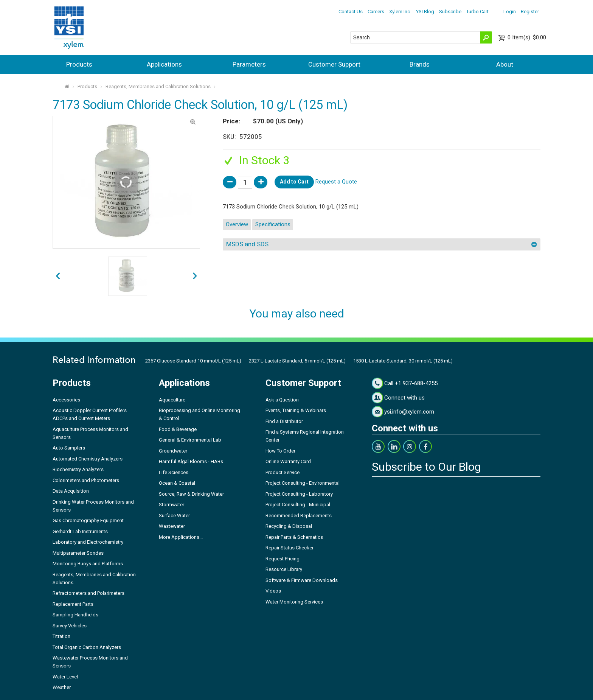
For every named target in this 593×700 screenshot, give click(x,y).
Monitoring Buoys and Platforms (88, 564)
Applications (164, 64)
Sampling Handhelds (75, 615)
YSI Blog (425, 12)
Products (79, 64)
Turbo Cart (477, 12)
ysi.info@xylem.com (409, 412)
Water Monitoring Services (294, 602)
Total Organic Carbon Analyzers (87, 647)
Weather (62, 687)
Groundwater (173, 451)
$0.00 (527, 37)
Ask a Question (282, 400)
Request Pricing (283, 559)
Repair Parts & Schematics (294, 537)
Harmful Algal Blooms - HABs (191, 461)
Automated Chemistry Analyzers (88, 459)
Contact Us (351, 12)
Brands (420, 64)
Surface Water (174, 516)
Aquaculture (172, 400)
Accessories (66, 400)
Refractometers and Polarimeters (88, 593)
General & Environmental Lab (190, 440)
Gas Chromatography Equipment (88, 520)
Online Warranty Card (288, 461)
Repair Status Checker (290, 548)
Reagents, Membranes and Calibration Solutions (158, 86)
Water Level (65, 677)
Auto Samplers (69, 448)
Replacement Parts (73, 604)
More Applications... (181, 537)
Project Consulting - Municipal (298, 505)
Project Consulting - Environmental (303, 483)
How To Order (280, 451)
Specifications (273, 224)
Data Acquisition (71, 491)
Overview (237, 224)
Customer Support (334, 64)
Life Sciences (174, 472)
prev (195, 276)
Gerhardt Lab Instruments (80, 531)
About (505, 64)
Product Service (283, 472)
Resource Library (284, 569)
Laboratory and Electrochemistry (88, 542)
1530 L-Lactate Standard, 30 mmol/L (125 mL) (403, 361)
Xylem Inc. (400, 12)
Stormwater (172, 505)
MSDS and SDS (247, 244)
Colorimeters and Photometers (86, 480)
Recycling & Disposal (289, 526)
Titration (61, 636)
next (58, 276)
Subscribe (450, 12)
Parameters (249, 64)
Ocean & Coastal (177, 483)
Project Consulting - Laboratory (299, 494)
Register (530, 12)
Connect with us (404, 398)
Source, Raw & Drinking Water (191, 494)
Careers (376, 12)
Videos (273, 591)
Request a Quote (336, 182)
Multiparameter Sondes (78, 553)
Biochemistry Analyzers (78, 469)
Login (510, 12)
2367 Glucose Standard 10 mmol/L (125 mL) (193, 361)
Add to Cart (294, 182)
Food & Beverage (178, 429)
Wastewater (172, 526)
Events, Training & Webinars (296, 410)
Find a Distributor (284, 421)
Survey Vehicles (70, 626)
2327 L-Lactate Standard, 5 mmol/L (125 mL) (297, 361)
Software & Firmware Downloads (302, 580)
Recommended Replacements (299, 516)
